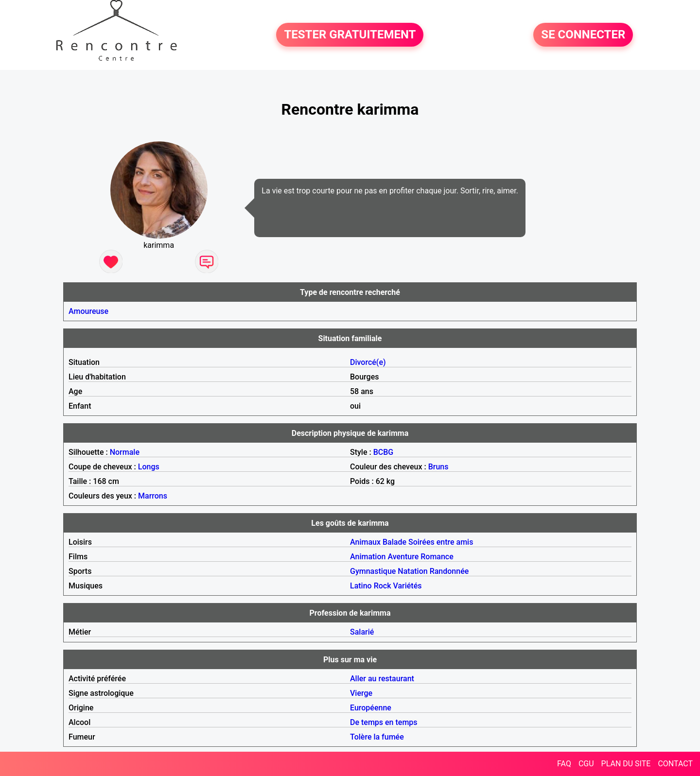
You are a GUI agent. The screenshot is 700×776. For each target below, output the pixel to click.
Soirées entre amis (441, 542)
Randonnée (449, 571)
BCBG (384, 452)
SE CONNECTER (583, 35)
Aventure (403, 557)
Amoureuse (88, 311)
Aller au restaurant (382, 679)
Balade (394, 542)
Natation (412, 571)
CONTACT (675, 764)
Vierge (361, 693)
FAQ (564, 764)
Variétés (407, 586)
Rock (383, 586)
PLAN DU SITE (626, 764)
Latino (361, 586)
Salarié (362, 632)
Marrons (153, 496)
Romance (437, 557)
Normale (125, 452)
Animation (368, 557)
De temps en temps (384, 722)
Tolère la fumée (377, 737)
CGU (586, 764)
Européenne (371, 708)
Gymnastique (373, 571)
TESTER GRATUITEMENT (350, 35)
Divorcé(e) (368, 362)
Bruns (438, 467)
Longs (149, 467)
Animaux (365, 542)
